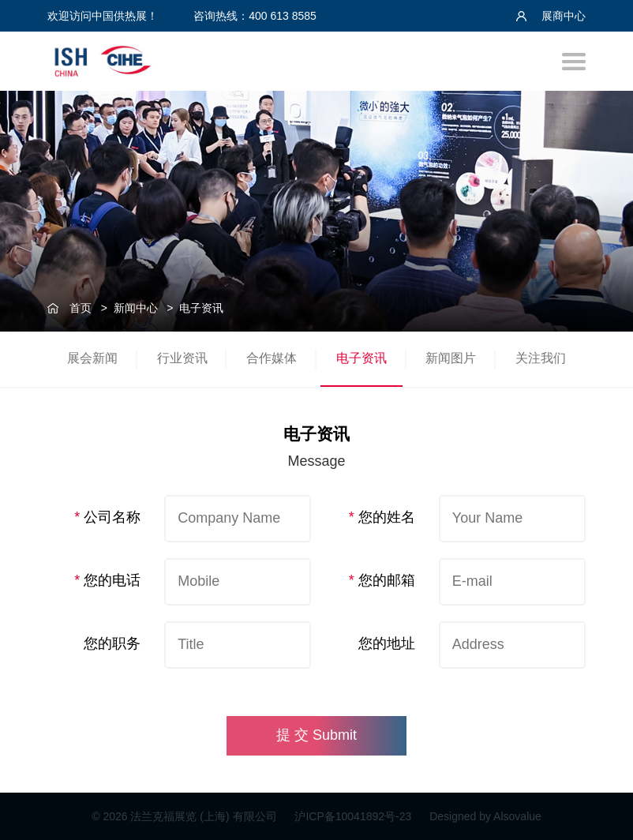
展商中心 (551, 16)
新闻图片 (451, 358)
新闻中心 (136, 308)
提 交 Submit (316, 735)
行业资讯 (182, 358)
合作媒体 (272, 358)
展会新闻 (92, 358)
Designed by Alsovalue (485, 816)
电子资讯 (201, 308)
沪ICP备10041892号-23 (354, 816)
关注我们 (541, 358)
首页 (81, 308)
